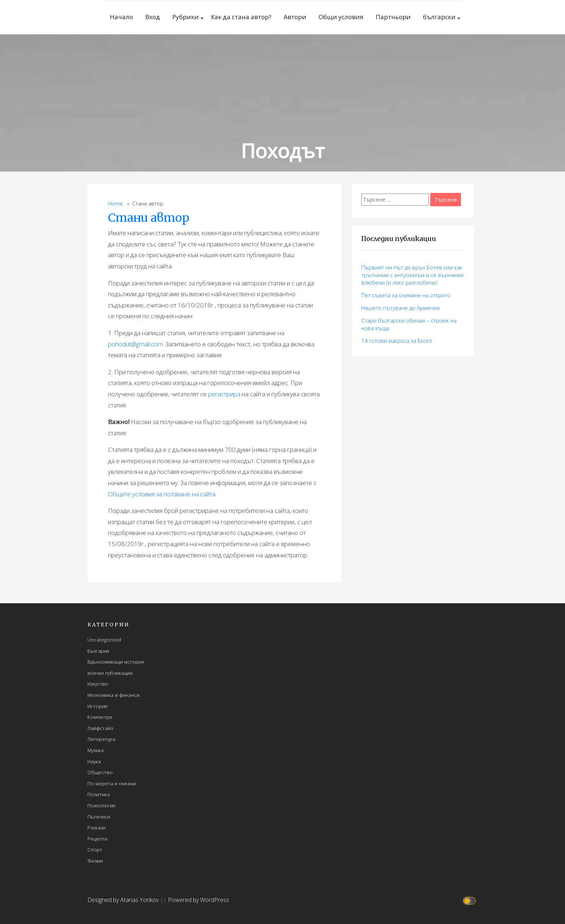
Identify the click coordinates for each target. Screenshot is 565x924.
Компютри (100, 717)
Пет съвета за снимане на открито (406, 295)
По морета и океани (112, 783)
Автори (295, 17)
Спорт (95, 849)
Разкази (96, 827)
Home (115, 204)
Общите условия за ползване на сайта (162, 494)
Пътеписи (99, 817)
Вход (153, 17)
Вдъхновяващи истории (116, 662)
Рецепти (97, 839)
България (98, 651)
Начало (121, 17)
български (439, 17)
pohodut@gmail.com (135, 344)
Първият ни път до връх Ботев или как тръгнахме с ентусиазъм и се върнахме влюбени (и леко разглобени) (413, 275)
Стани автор (149, 218)
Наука (94, 761)
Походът (283, 150)
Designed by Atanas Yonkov (124, 900)
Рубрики (186, 17)
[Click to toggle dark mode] (471, 900)
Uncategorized (104, 640)
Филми (95, 861)
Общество (100, 772)
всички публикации (110, 673)
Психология (101, 805)
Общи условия (341, 17)
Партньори (393, 17)
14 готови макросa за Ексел (396, 341)
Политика (99, 794)
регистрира (224, 394)
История (97, 706)
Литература (101, 739)
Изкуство (98, 684)
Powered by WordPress (199, 900)
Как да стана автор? (241, 17)
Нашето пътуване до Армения (400, 308)
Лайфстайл (100, 728)
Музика (96, 750)
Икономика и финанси (113, 695)
